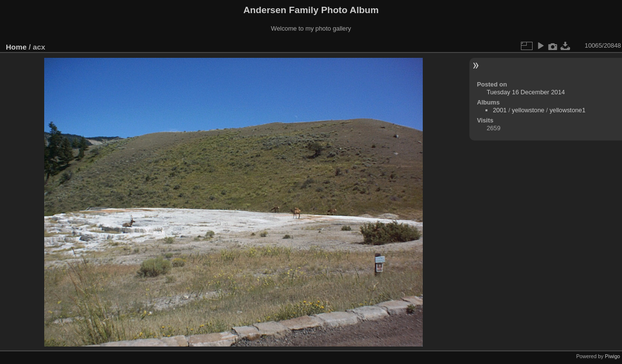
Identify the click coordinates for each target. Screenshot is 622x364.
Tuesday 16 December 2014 (526, 92)
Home (16, 47)
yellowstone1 (568, 110)
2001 (500, 110)
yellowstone (528, 110)
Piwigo (613, 356)
